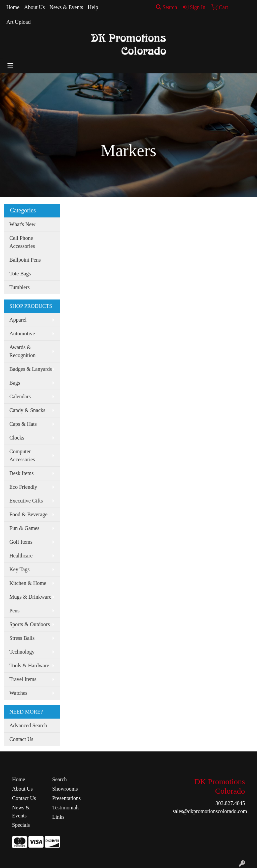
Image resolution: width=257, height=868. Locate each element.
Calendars (20, 396)
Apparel (18, 320)
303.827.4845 (230, 803)
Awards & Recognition (22, 351)
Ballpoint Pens (25, 260)
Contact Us (21, 739)
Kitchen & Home (28, 583)
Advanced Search (28, 725)
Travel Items (23, 679)
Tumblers (20, 287)
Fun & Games (24, 528)
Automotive (22, 333)
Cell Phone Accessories (22, 242)
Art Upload (18, 22)
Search (167, 7)
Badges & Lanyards (31, 369)
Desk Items (21, 473)
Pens (14, 611)
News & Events (66, 7)
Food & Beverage (28, 514)
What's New (22, 224)
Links (58, 817)
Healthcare (21, 556)
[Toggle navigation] (10, 66)
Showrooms (65, 789)
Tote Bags (20, 274)
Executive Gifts (26, 501)
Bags (15, 383)
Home (13, 7)
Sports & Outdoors (30, 624)
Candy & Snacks (27, 410)
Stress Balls (22, 638)
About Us (34, 7)
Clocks (17, 438)
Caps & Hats (23, 424)
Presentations (66, 798)
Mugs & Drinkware (30, 597)
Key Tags (19, 569)
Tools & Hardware (29, 665)
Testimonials (66, 808)
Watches (18, 693)
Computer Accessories (22, 455)
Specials (21, 825)
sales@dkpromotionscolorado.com (210, 811)
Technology (22, 652)
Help (93, 7)
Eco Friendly (23, 487)
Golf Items (21, 542)
